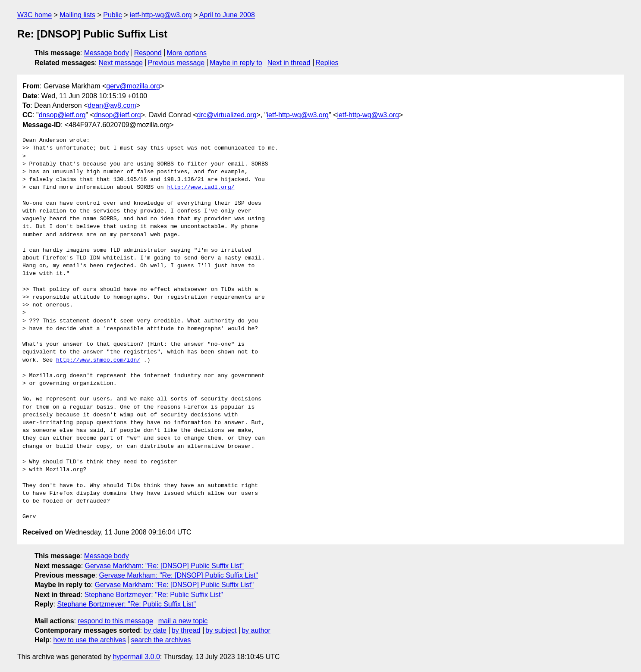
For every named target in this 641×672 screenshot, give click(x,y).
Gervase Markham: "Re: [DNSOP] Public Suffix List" (165, 566)
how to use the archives (90, 640)
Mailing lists (77, 15)
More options (187, 53)
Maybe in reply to (236, 63)
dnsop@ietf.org (62, 115)
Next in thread (289, 63)
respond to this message (115, 621)
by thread (186, 630)
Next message (121, 63)
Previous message (176, 63)
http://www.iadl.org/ (201, 188)
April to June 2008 (227, 15)
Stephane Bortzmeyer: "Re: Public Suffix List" (154, 595)
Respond (148, 53)
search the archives (161, 640)
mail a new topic (183, 621)
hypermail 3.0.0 (136, 657)
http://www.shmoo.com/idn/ (98, 360)
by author (256, 630)
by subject (221, 630)
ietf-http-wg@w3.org (161, 15)
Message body (107, 53)
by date (155, 630)
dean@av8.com (112, 105)
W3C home (35, 15)
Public (113, 15)
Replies (327, 63)
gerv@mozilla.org (133, 86)
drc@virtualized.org (227, 115)
